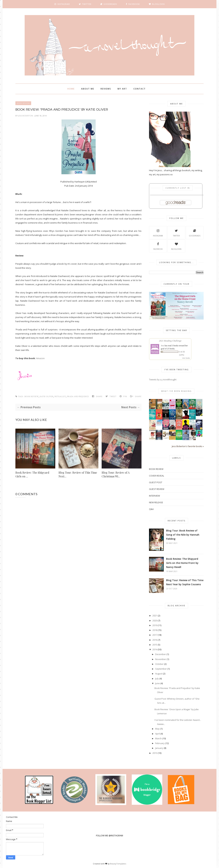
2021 (155, 616)
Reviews (106, 89)
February (160, 743)
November (161, 659)
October (159, 664)
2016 (155, 640)
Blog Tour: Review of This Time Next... (78, 474)
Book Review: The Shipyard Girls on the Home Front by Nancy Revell (182, 563)
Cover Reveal (157, 476)
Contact (140, 89)
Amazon (40, 358)
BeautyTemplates (118, 864)
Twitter (176, 232)
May (157, 729)
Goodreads (195, 232)
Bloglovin (176, 246)
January (159, 748)
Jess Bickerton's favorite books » (188, 446)
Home (71, 89)
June (157, 683)
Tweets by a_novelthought (163, 379)
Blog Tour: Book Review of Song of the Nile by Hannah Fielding (183, 535)
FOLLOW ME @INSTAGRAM (109, 835)
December (161, 654)
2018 (155, 630)
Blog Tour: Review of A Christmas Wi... (116, 474)
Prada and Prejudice (78, 397)
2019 (155, 625)
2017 (155, 635)
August (159, 674)
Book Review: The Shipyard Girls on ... (32, 474)
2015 (155, 645)
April (157, 734)
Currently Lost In (178, 188)
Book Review (23, 103)
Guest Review (157, 489)
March (158, 738)
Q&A (151, 509)
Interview (154, 496)
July (157, 679)
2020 (155, 620)
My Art (122, 89)
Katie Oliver (47, 397)
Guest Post (156, 482)
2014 (155, 649)
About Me (88, 89)
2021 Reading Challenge (170, 341)
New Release (156, 502)
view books (186, 358)
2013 (155, 753)
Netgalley (60, 397)
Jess (162, 346)
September (161, 669)
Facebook (158, 246)
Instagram (158, 232)
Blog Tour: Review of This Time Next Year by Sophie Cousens (185, 582)
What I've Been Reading (176, 391)
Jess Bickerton (26, 116)
